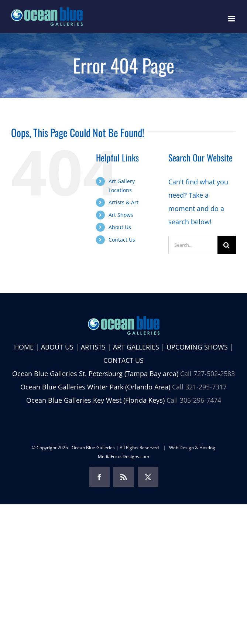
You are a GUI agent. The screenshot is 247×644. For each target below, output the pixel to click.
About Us (120, 227)
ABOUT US (57, 347)
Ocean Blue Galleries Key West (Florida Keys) (95, 400)
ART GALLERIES (136, 347)
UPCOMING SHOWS (197, 347)
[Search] (227, 245)
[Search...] (193, 245)
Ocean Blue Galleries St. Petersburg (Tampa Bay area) (95, 374)
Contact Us (122, 240)
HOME (24, 347)
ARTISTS (93, 347)
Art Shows (121, 215)
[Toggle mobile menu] (232, 19)
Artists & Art (123, 202)
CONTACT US (123, 360)
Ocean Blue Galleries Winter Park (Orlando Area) (95, 387)
